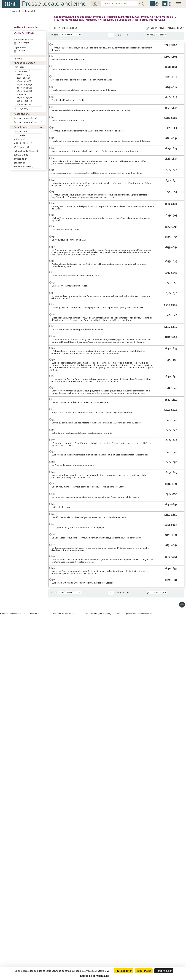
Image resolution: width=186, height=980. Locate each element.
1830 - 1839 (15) (24, 84)
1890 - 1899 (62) (25, 104)
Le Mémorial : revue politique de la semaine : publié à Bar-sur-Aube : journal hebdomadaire (95, 497)
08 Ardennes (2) (21, 147)
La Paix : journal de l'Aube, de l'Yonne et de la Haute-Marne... (80, 402)
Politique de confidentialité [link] (94, 976)
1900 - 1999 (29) (21, 108)
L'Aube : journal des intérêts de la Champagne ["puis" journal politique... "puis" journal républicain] (98, 308)
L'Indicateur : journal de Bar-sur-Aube (69, 286)
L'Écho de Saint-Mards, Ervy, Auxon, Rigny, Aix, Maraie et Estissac (82, 583)
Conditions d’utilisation (63, 614)
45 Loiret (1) (19, 163)
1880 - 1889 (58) (25, 101)
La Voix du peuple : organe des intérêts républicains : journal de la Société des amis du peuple (97, 423)
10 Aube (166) (20, 131)
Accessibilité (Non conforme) (98, 614)
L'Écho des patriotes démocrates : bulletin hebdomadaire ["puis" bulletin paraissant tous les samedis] (100, 455)
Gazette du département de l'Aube (68, 100)
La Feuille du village (61, 507)
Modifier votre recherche (26, 27)
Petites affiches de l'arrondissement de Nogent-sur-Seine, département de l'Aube (91, 110)
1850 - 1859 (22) (24, 91)
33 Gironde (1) (20, 159)
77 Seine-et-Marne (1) (24, 167)
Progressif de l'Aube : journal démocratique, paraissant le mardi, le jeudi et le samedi (92, 413)
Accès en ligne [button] (22, 114)
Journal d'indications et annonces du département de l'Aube (80, 70)
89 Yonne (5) (20, 135)
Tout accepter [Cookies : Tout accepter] (123, 971)
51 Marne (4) (19, 139)
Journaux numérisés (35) (25, 118)
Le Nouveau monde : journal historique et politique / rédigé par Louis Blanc (88, 487)
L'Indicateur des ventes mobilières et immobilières (76, 276)
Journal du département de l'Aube (68, 59)
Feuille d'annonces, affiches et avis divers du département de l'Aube (84, 90)
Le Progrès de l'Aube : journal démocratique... (73, 465)
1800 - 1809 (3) (24, 75)
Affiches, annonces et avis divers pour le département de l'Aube (82, 80)
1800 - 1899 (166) (22, 71)
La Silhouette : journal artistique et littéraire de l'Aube (77, 329)
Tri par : (54, 35)
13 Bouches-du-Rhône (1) (26, 151)
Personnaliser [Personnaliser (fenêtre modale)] (164, 971)
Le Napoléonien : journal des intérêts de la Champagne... (79, 528)
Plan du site (36, 614)
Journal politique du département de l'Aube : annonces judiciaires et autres (88, 131)
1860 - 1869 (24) (25, 94)
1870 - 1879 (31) (24, 98)
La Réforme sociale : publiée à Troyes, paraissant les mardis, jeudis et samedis (89, 517)
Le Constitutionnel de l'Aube (65, 230)
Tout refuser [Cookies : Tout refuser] (144, 971)
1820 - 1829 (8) (24, 81)
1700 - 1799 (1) (20, 67)
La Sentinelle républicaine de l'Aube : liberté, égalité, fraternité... (82, 433)
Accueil (14, 11)
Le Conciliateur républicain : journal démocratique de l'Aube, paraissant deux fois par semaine (96, 538)
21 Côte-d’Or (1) (21, 155)
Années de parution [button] (24, 63)
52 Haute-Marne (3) (23, 143)
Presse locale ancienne (54, 4)
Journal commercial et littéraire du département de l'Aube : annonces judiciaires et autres (95, 151)
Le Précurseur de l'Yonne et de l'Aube (70, 240)
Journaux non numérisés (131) (28, 122)
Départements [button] (22, 127)
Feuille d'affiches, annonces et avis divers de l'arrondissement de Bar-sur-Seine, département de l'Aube (101, 141)
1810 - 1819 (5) (24, 78)
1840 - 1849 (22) (24, 88)
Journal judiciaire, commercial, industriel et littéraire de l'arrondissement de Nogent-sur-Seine (97, 173)
